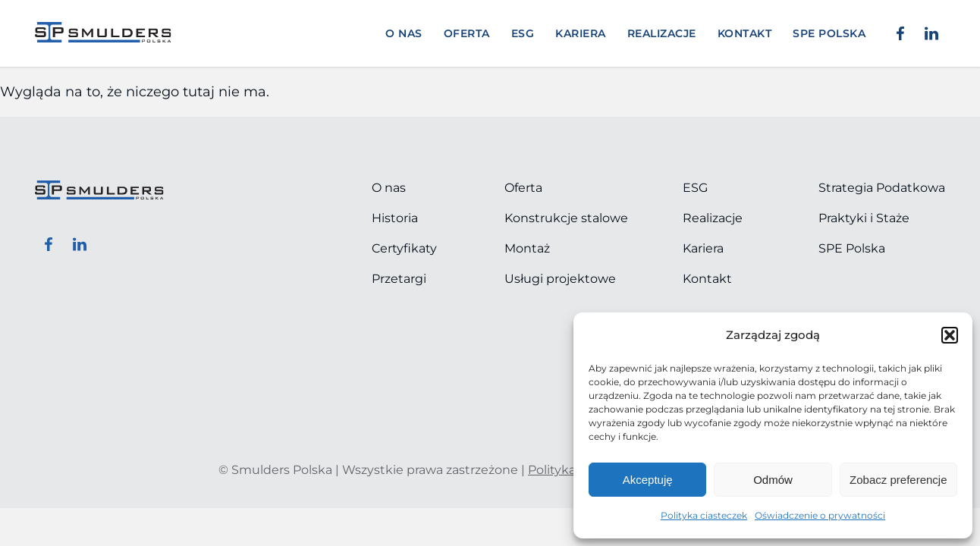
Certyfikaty (404, 248)
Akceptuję (648, 480)
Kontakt (745, 33)
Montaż (527, 248)
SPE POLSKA (829, 33)
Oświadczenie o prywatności (820, 515)
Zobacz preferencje (898, 480)
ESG (523, 33)
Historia (395, 218)
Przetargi (399, 279)
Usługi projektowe (560, 279)
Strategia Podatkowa (882, 188)
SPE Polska (852, 248)
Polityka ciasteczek (704, 515)
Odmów (773, 480)
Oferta (467, 33)
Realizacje (662, 33)
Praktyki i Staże (864, 218)
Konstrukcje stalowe (566, 218)
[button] (950, 335)
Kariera (581, 33)
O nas (404, 33)
